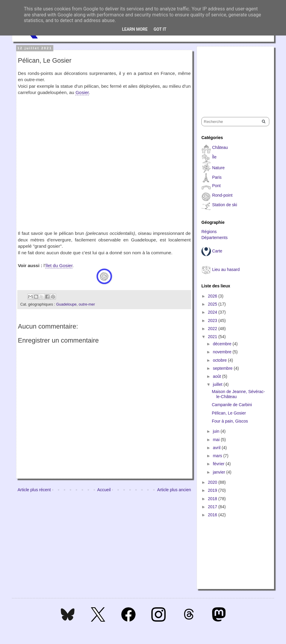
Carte (217, 251)
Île (214, 157)
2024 (213, 312)
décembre (223, 344)
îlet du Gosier (59, 265)
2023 (213, 321)
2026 (213, 296)
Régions (209, 232)
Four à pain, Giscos (230, 421)
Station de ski (225, 205)
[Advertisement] (231, 76)
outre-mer (87, 304)
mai (217, 440)
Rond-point (222, 195)
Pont (216, 186)
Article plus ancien (174, 490)
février (219, 464)
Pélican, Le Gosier (229, 413)
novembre (223, 352)
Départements (214, 238)
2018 (213, 499)
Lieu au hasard (226, 269)
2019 (213, 490)
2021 (213, 337)
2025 (213, 304)
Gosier (82, 92)
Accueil (104, 490)
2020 (213, 482)
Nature (218, 168)
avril (217, 448)
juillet (218, 384)
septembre (223, 368)
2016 (213, 515)
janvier (219, 472)
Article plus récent (34, 490)
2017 (213, 507)
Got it (160, 29)
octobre (220, 360)
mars (218, 456)
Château (220, 147)
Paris (217, 177)
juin (217, 431)
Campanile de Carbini (232, 405)
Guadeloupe (66, 304)
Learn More (135, 29)
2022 (213, 329)
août (217, 376)
